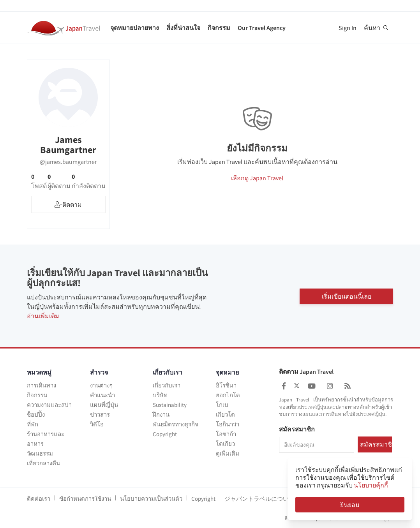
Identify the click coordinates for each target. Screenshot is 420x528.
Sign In (348, 28)
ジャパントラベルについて (259, 499)
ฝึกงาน (161, 414)
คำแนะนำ (102, 395)
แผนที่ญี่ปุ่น (104, 405)
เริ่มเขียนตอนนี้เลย (347, 296)
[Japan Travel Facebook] (284, 386)
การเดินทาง (41, 385)
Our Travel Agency (262, 28)
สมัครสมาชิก (297, 429)
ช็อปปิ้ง (36, 414)
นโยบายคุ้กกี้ (371, 485)
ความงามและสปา (49, 405)
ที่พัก (33, 424)
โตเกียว (225, 444)
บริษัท (160, 395)
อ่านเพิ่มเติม (43, 316)
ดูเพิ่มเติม (228, 453)
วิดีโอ (97, 424)
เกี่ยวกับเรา (167, 385)
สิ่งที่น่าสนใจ (183, 28)
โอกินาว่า (228, 424)
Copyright (165, 434)
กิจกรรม (219, 28)
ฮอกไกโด (228, 395)
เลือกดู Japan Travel (257, 178)
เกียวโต (225, 414)
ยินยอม (350, 505)
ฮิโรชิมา (226, 385)
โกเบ (222, 405)
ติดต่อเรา (39, 499)
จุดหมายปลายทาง (135, 28)
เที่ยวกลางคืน (43, 463)
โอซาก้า (226, 434)
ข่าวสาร (100, 414)
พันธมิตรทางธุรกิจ (176, 424)
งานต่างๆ (101, 385)
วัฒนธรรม (40, 453)
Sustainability (170, 405)
